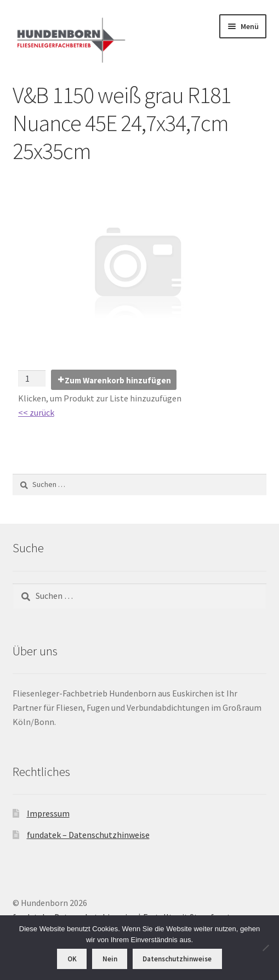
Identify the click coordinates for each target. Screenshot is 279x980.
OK (72, 959)
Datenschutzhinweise (177, 959)
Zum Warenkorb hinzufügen (118, 380)
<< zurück (36, 412)
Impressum (48, 813)
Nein (110, 959)
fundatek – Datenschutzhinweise (88, 835)
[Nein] (265, 948)
